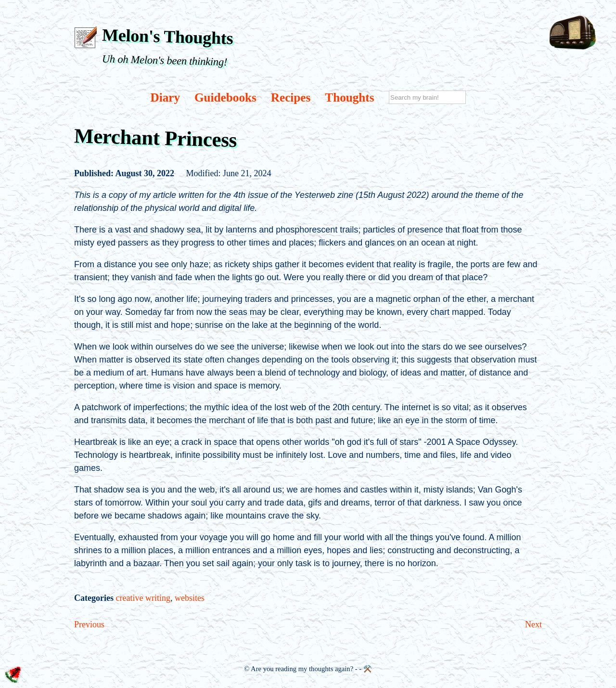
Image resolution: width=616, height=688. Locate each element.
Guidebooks (225, 97)
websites (190, 598)
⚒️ (368, 669)
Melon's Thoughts (168, 36)
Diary (165, 97)
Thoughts (349, 97)
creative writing (143, 598)
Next (533, 624)
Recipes (291, 97)
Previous (89, 624)
